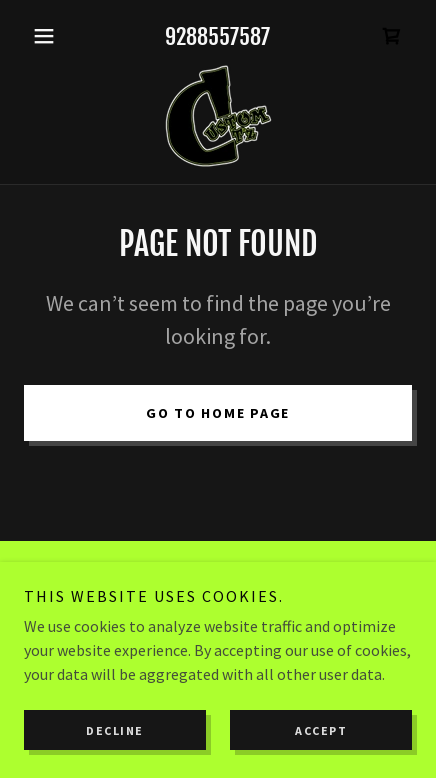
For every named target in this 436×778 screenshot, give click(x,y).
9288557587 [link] (217, 36)
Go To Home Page (218, 413)
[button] (53, 36)
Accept (321, 730)
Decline (115, 730)
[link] (392, 36)
